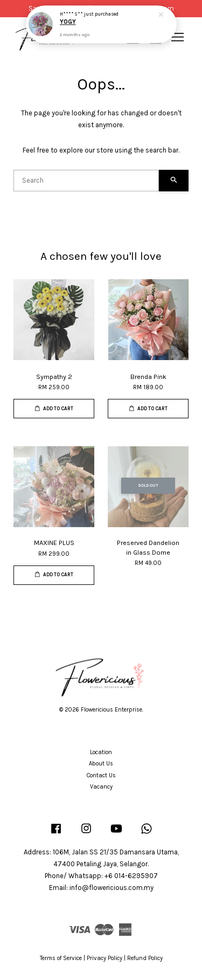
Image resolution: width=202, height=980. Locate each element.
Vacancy (101, 787)
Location (101, 752)
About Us (101, 764)
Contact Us (101, 775)
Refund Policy (145, 958)
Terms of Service (61, 958)
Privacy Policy (105, 958)
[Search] (86, 181)
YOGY (68, 21)
